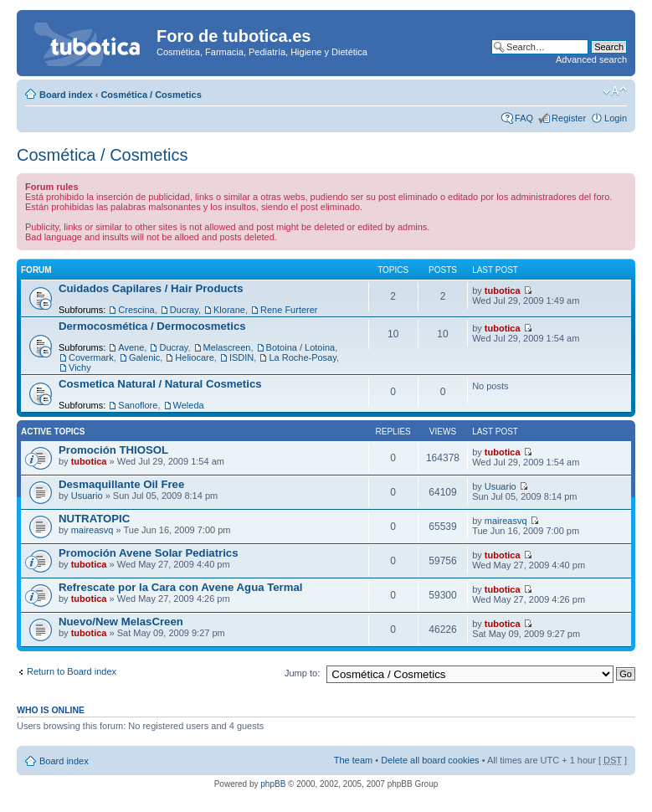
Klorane (229, 310)
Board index (66, 95)
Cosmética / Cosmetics (151, 95)
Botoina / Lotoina (301, 347)
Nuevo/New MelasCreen (121, 622)
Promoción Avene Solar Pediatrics (149, 553)
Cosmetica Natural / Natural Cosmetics (160, 384)
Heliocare (194, 357)
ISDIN (241, 357)
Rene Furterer (289, 310)
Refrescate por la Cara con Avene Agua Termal (180, 587)
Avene (131, 347)
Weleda (189, 405)
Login (616, 118)
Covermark (91, 357)
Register (569, 118)
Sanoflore (138, 405)
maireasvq (92, 530)
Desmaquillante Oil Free (121, 484)
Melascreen (227, 347)
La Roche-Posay (303, 357)
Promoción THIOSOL (113, 450)
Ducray (184, 310)
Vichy (80, 367)
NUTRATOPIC (94, 519)
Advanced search (591, 59)
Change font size (615, 91)
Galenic (144, 357)
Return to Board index (72, 671)
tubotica (503, 290)
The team (353, 760)
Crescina (136, 310)
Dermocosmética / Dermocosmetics (152, 326)
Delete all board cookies (430, 760)
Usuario (87, 496)
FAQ (524, 118)
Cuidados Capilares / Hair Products (151, 288)
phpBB (273, 784)
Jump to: (302, 673)
